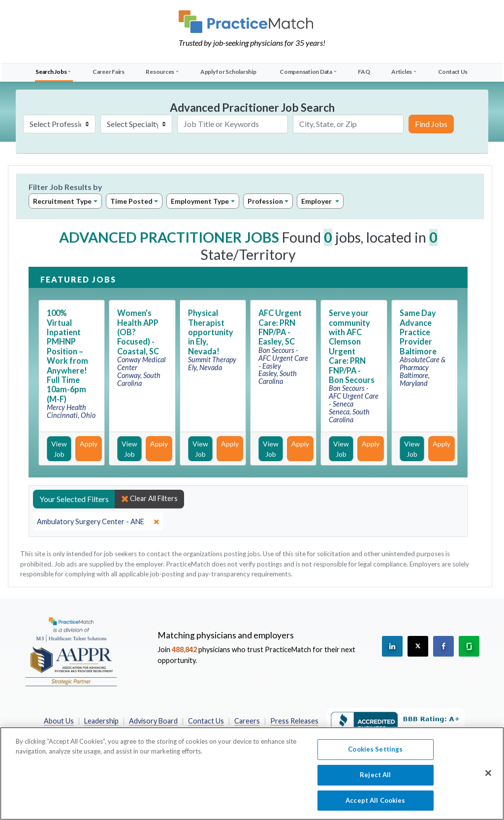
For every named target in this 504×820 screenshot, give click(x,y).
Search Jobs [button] (51, 72)
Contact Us (453, 72)
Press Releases (294, 721)
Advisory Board (153, 721)
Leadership (101, 721)
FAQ (364, 72)
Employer (317, 201)
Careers (247, 721)
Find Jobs (431, 124)
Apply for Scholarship (228, 72)
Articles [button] (402, 72)
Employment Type (200, 201)
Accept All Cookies (375, 805)
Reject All (375, 780)
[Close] (488, 778)
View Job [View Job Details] (59, 449)
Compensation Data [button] (306, 72)
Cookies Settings (375, 755)
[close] (98, 522)
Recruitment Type (62, 201)
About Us (59, 721)
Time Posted (131, 201)
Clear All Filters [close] (149, 499)
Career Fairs (109, 72)
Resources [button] (160, 72)
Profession (265, 201)
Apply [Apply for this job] (89, 444)
